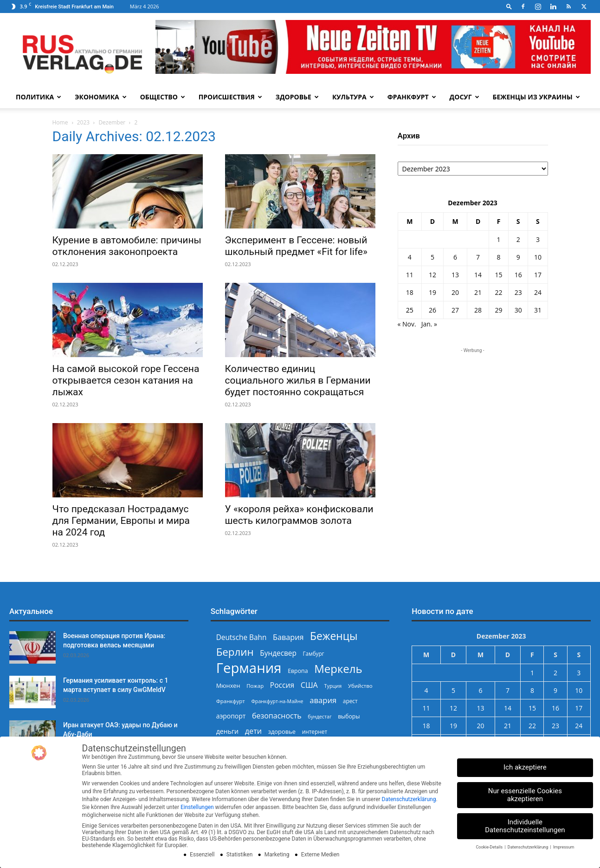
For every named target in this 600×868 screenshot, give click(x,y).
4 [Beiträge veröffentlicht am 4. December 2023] (410, 257)
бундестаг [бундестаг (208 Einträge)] (319, 717)
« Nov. (407, 324)
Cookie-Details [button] (490, 847)
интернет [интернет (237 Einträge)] (315, 731)
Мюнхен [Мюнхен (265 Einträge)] (228, 685)
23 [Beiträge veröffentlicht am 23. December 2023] (518, 292)
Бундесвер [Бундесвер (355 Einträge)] (278, 653)
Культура (353, 97)
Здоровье (297, 97)
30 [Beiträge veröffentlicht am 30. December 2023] (518, 310)
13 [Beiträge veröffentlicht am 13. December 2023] (455, 275)
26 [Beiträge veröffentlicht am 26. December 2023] (432, 310)
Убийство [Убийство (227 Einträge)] (360, 686)
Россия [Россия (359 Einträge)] (282, 685)
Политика (39, 97)
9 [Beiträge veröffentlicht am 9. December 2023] (518, 257)
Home (60, 122)
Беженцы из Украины (536, 97)
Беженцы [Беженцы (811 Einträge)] (334, 636)
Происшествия (230, 97)
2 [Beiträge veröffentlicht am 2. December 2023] (518, 239)
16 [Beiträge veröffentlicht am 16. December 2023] (518, 275)
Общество (163, 97)
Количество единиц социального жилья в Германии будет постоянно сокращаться (298, 380)
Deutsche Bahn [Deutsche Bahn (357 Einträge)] (242, 637)
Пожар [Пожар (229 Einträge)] (255, 686)
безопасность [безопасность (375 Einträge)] (277, 716)
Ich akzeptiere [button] (525, 767)
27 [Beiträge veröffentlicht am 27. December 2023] (455, 310)
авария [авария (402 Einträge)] (323, 700)
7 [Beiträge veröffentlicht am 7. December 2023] (478, 257)
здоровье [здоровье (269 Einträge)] (282, 731)
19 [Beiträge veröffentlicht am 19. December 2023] (432, 292)
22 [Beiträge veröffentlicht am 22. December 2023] (499, 292)
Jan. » (429, 324)
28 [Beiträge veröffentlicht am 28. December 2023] (478, 310)
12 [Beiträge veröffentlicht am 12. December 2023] (432, 275)
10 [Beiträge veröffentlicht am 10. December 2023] (538, 257)
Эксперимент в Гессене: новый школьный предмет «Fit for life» (296, 246)
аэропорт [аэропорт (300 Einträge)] (231, 716)
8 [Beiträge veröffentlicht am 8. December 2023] (499, 257)
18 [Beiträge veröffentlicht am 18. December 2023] (410, 292)
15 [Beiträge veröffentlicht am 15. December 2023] (499, 275)
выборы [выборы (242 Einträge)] (349, 716)
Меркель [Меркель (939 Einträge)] (338, 669)
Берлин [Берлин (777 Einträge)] (235, 652)
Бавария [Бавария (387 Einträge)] (288, 637)
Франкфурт (412, 97)
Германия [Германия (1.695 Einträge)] (249, 668)
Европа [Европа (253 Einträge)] (298, 671)
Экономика (100, 97)
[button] (509, 6)
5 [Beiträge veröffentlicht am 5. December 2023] (432, 257)
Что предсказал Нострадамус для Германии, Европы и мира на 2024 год (121, 521)
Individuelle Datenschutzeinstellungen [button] (525, 826)
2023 (83, 122)
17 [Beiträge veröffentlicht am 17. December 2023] (538, 275)
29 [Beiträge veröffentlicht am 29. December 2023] (499, 310)
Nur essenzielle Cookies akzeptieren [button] (525, 795)
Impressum (564, 847)
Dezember (112, 122)
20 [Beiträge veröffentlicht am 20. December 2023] (455, 292)
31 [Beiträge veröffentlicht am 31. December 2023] (538, 310)
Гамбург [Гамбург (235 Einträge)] (314, 654)
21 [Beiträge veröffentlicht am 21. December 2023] (478, 292)
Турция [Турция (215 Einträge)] (333, 686)
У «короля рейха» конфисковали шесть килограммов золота (299, 515)
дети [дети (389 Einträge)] (253, 731)
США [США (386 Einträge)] (309, 685)
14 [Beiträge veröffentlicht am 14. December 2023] (478, 275)
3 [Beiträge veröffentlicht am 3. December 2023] (538, 239)
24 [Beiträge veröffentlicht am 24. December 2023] (538, 292)
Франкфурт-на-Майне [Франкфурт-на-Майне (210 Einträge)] (277, 701)
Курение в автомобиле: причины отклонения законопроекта (127, 246)
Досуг (465, 97)
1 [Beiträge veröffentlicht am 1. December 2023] (499, 239)
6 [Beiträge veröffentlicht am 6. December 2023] (455, 257)
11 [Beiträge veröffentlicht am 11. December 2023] (410, 275)
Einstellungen (197, 807)
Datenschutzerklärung (409, 799)
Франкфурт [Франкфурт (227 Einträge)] (231, 701)
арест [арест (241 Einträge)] (350, 701)
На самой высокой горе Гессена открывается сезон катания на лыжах (126, 380)
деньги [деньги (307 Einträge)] (227, 731)
